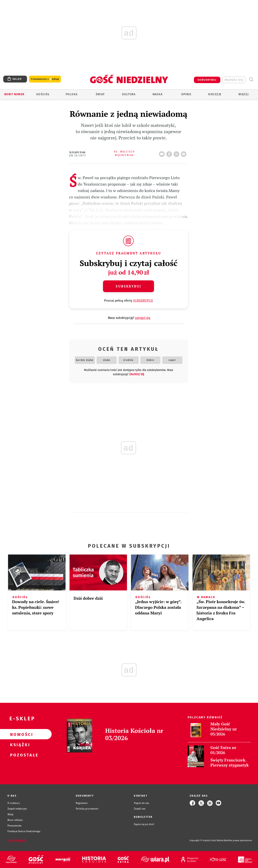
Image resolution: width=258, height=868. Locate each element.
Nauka (158, 94)
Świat (100, 94)
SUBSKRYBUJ (207, 80)
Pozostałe (19, 755)
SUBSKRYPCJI (143, 300)
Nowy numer (14, 94)
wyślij (184, 153)
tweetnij (177, 153)
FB (170, 153)
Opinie (186, 94)
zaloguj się (234, 80)
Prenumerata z (45, 79)
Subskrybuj (128, 286)
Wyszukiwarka (251, 79)
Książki (19, 745)
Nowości (19, 734)
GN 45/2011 (78, 156)
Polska (72, 94)
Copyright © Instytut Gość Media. (207, 840)
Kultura (129, 94)
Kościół (43, 94)
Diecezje (215, 94)
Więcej (243, 94)
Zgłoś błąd (17, 841)
